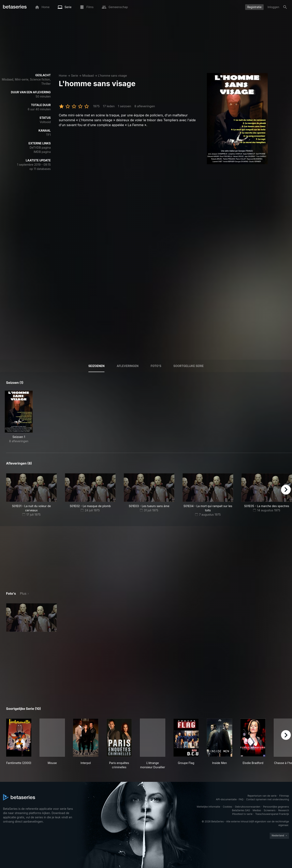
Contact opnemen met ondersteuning (268, 799)
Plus (23, 593)
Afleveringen (128, 366)
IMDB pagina (42, 152)
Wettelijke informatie (208, 807)
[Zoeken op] (285, 7)
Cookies (228, 807)
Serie (74, 76)
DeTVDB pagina (40, 148)
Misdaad (88, 76)
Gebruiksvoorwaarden (247, 807)
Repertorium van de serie (262, 796)
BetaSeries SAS (241, 810)
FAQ (241, 799)
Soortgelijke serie (188, 366)
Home (63, 76)
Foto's (156, 366)
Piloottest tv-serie (242, 814)
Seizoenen (97, 366)
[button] (31, 617)
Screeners (270, 810)
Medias (257, 810)
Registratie (254, 7)
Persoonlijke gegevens (276, 807)
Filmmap (284, 796)
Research (284, 810)
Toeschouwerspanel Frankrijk (272, 814)
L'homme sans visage (112, 76)
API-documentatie (226, 799)
